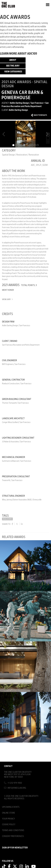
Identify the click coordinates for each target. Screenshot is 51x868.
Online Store (9, 813)
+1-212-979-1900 (15, 783)
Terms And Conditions (13, 830)
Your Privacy (8, 819)
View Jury (7, 299)
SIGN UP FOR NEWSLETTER (15, 848)
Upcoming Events (11, 807)
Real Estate (7, 519)
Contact (8, 766)
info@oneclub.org (17, 788)
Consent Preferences (13, 836)
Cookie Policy (9, 824)
